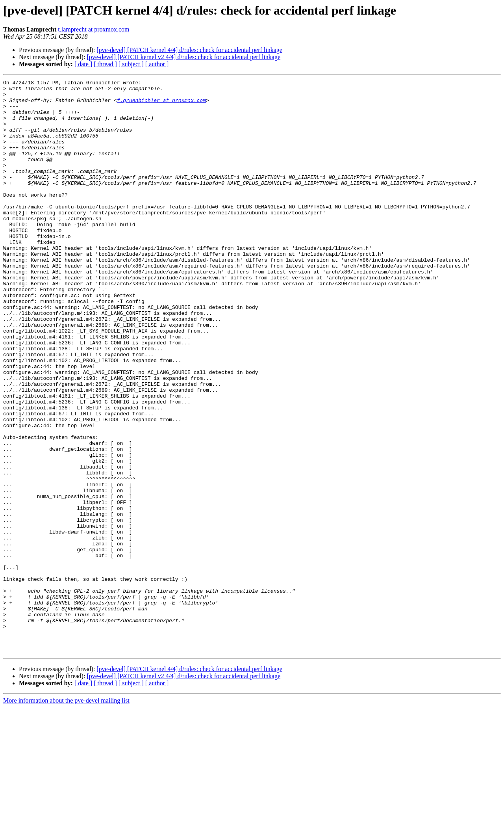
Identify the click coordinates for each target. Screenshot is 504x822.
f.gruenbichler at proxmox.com (161, 105)
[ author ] (157, 64)
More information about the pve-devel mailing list (66, 815)
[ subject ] (131, 64)
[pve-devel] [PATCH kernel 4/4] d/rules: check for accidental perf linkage (189, 50)
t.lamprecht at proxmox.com (94, 29)
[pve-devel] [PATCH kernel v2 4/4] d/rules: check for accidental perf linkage (183, 57)
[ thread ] (105, 64)
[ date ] (83, 64)
